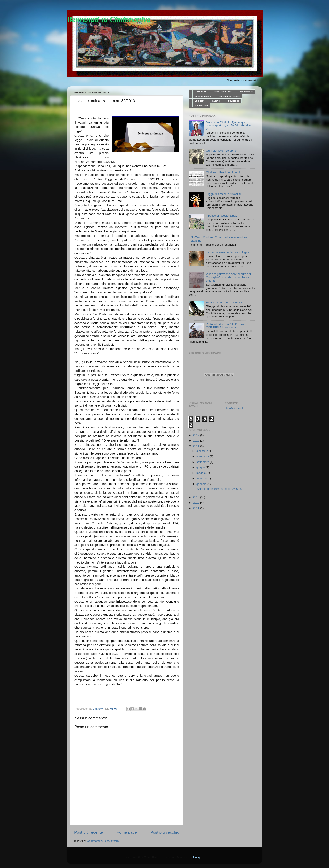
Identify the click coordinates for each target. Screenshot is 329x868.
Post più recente (89, 832)
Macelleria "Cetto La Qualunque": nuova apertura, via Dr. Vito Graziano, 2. (230, 125)
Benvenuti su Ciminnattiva (109, 19)
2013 (197, 497)
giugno (201, 467)
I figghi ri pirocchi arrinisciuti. (224, 194)
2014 (197, 446)
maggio (201, 473)
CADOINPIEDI (246, 92)
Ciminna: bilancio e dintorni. (223, 172)
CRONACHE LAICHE (223, 92)
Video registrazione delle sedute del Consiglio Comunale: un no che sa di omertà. (229, 277)
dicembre (203, 451)
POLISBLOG (234, 101)
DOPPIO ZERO (201, 105)
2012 (197, 503)
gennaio (202, 484)
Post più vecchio (165, 832)
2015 (197, 441)
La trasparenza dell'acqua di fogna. (228, 252)
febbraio (202, 479)
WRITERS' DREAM (203, 96)
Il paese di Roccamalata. (221, 216)
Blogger (197, 857)
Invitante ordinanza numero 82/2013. (219, 489)
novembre (203, 456)
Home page (127, 832)
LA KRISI (216, 101)
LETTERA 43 (200, 92)
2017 (197, 435)
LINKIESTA (199, 101)
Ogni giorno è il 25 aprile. (222, 151)
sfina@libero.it (234, 408)
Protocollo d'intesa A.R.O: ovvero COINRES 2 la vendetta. (227, 326)
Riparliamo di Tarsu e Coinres (224, 303)
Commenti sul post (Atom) (103, 841)
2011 (197, 508)
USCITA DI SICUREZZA (229, 96)
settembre (203, 462)
